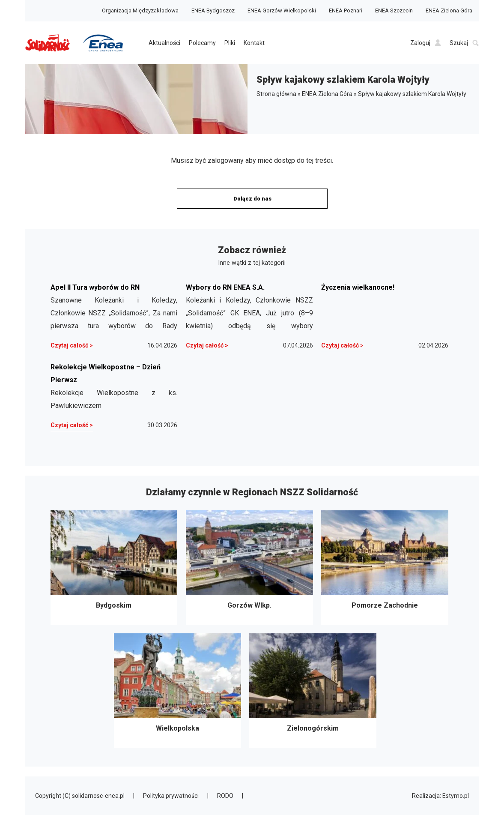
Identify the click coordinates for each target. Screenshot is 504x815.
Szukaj (464, 43)
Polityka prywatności (171, 796)
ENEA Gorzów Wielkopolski (282, 10)
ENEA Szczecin (394, 10)
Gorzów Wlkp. (249, 568)
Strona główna (276, 94)
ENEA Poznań (346, 10)
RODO (225, 796)
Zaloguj (426, 43)
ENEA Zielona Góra (449, 10)
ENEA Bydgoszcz (213, 10)
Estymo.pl (456, 796)
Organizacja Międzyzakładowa (140, 10)
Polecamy (202, 43)
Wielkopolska (177, 691)
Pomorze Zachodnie (385, 568)
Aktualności (164, 43)
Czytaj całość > (72, 345)
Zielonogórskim (313, 691)
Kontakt (254, 43)
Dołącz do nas (252, 199)
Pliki (230, 43)
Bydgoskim (114, 568)
